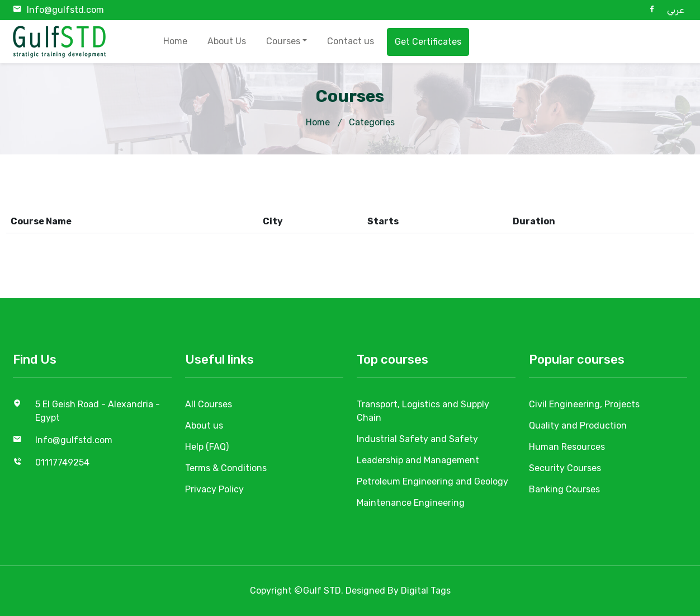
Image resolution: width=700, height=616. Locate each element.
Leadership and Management (418, 460)
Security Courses (565, 468)
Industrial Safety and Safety (417, 439)
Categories (372, 122)
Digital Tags (426, 591)
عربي (676, 10)
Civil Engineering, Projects (584, 404)
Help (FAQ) (207, 447)
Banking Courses (564, 489)
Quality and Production (578, 425)
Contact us (351, 41)
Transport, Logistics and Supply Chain (423, 411)
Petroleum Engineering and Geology (432, 481)
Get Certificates (428, 42)
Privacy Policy (214, 489)
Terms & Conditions (226, 468)
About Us (227, 41)
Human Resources (567, 447)
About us (204, 425)
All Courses (209, 404)
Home (175, 41)
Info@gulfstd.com (65, 10)
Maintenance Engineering (411, 503)
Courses (283, 41)
